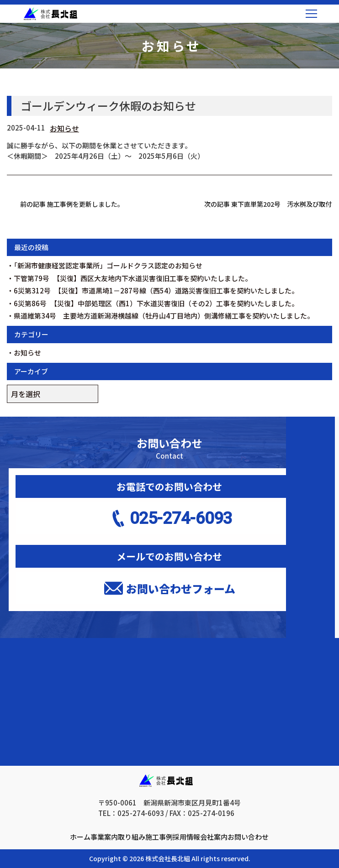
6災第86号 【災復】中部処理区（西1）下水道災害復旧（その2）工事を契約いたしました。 (156, 303)
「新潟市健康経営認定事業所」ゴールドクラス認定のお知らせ (108, 265)
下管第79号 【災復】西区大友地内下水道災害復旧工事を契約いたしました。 (133, 278)
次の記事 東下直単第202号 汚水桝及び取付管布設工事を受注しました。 (268, 204)
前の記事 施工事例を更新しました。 (72, 204)
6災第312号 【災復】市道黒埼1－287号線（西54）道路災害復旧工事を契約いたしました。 (156, 290)
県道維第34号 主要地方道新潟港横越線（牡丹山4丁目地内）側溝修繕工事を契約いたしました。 (164, 316)
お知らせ (64, 128)
